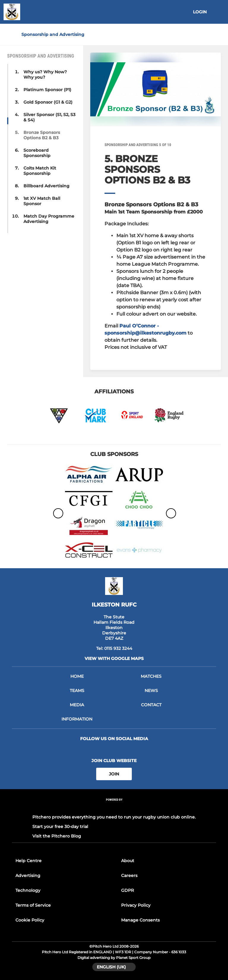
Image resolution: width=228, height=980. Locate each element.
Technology (28, 890)
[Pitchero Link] (114, 808)
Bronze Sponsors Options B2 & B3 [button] (42, 135)
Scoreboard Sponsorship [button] (37, 153)
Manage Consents (140, 920)
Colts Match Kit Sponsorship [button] (40, 171)
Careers (129, 875)
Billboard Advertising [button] (46, 186)
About (128, 861)
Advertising (28, 875)
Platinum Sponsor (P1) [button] (47, 90)
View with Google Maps (114, 658)
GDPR (128, 890)
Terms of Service (33, 905)
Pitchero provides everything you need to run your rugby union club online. (114, 817)
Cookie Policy (30, 920)
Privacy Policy (136, 905)
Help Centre (28, 861)
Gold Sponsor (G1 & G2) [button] (48, 102)
